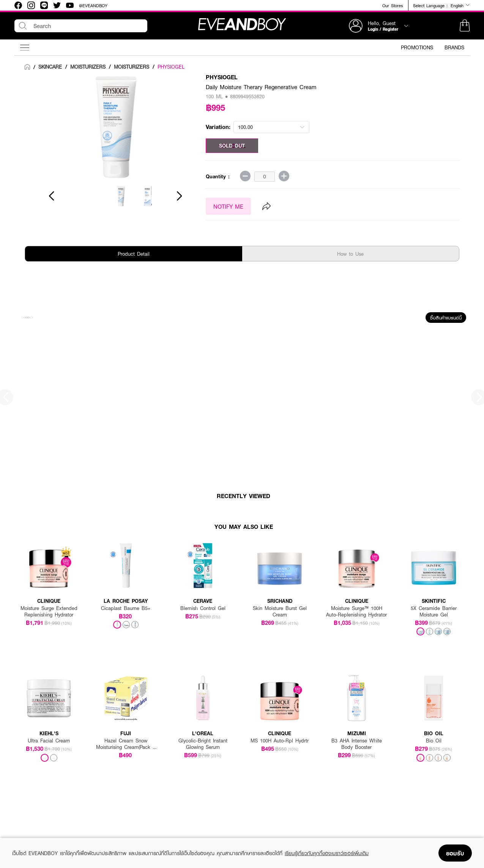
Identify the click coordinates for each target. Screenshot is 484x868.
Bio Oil (434, 741)
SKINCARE (50, 67)
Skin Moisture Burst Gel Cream (280, 612)
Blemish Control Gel (203, 608)
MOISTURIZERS (88, 67)
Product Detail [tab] (134, 254)
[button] (465, 26)
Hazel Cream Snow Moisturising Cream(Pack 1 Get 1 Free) (126, 744)
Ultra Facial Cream (49, 741)
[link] (27, 67)
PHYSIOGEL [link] (171, 67)
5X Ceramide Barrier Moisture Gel (434, 612)
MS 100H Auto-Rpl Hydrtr (280, 741)
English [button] (460, 5)
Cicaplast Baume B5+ (126, 608)
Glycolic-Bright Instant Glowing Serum (203, 744)
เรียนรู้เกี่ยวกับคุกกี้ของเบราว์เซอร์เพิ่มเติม (327, 853)
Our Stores (393, 6)
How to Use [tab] (350, 254)
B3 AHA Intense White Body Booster (357, 744)
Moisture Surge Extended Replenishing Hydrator (49, 612)
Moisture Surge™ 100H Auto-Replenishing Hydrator (356, 612)
